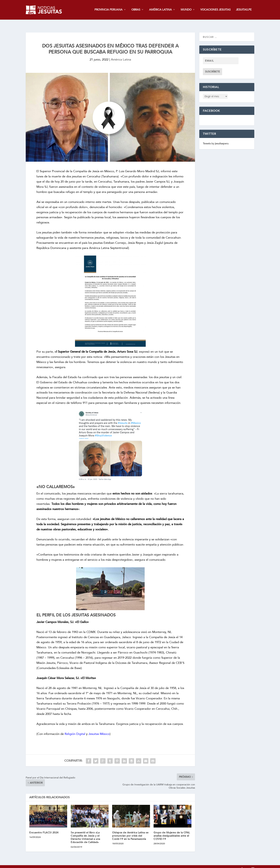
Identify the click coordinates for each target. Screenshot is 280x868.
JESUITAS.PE (244, 10)
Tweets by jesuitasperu (216, 138)
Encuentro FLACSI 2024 (44, 827)
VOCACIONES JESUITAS (215, 10)
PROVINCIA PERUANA (108, 10)
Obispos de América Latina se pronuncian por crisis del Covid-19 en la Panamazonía (130, 830)
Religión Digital (75, 729)
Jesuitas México (99, 729)
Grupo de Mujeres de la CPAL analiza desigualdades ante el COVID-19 (172, 830)
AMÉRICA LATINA (160, 10)
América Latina (121, 54)
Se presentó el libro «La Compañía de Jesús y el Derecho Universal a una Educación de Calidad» (85, 832)
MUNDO (186, 10)
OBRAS (136, 10)
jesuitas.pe (40, 864)
